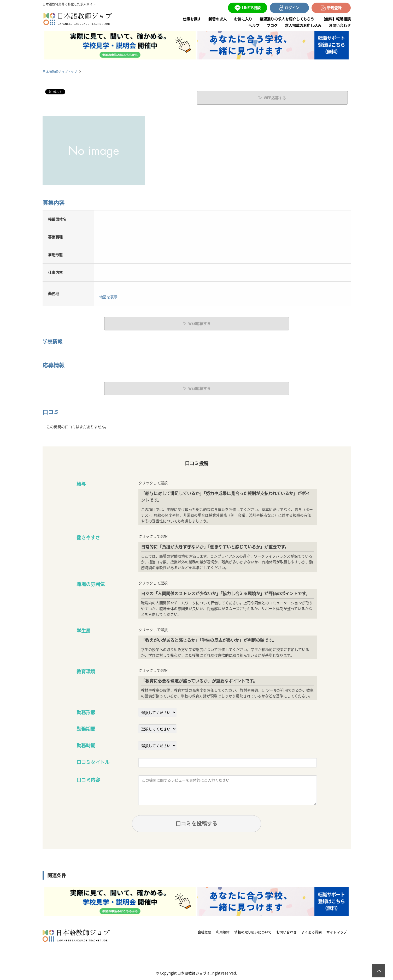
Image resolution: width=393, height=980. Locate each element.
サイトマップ (337, 933)
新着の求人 (218, 19)
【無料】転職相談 (336, 19)
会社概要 (204, 933)
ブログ (272, 25)
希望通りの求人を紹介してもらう (287, 19)
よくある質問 (312, 933)
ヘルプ (254, 25)
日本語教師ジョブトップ (60, 72)
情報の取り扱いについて (253, 933)
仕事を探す (192, 19)
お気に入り (243, 19)
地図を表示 (108, 297)
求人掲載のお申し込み (303, 25)
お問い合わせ (340, 25)
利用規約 (223, 933)
